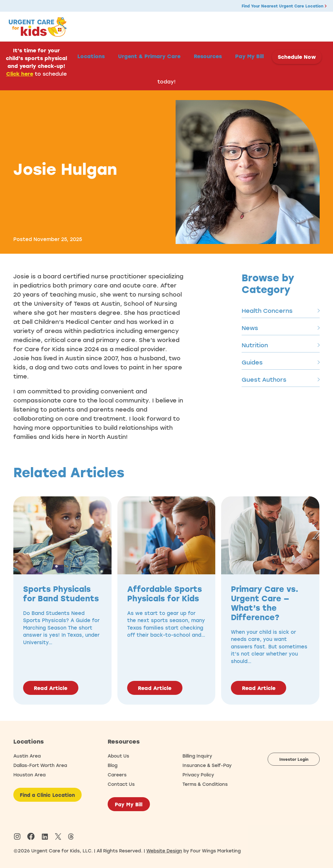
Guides (281, 362)
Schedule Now (297, 57)
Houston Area (29, 775)
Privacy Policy (198, 775)
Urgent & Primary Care (149, 56)
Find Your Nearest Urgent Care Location (284, 6)
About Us (118, 756)
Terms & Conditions (205, 784)
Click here (20, 74)
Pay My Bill (249, 56)
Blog (113, 765)
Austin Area (27, 756)
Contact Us (121, 784)
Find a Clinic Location (47, 795)
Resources (208, 56)
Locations (91, 56)
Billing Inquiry (197, 756)
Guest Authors (281, 379)
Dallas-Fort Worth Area (40, 765)
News (281, 328)
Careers (117, 775)
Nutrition (281, 345)
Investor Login (294, 759)
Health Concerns (281, 311)
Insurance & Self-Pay (207, 765)
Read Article (51, 688)
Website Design (164, 851)
